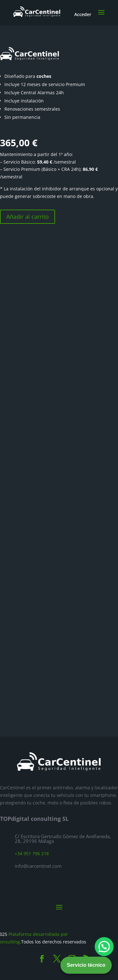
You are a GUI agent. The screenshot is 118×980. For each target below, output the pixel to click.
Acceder (83, 14)
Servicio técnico (86, 965)
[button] (104, 947)
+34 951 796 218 (32, 853)
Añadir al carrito (28, 217)
